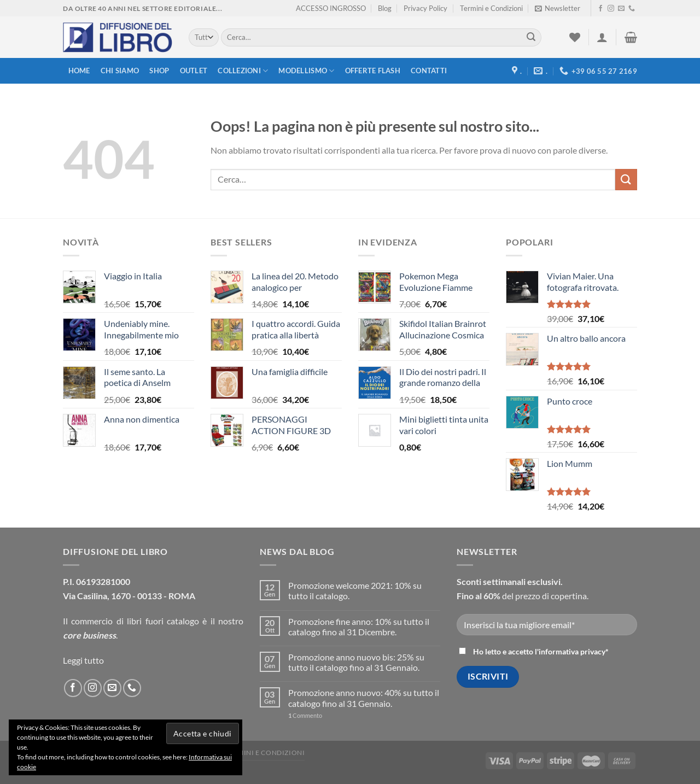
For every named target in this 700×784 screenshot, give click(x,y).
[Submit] (531, 38)
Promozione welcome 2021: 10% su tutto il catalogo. (355, 590)
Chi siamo (120, 71)
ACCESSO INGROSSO (331, 8)
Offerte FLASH (373, 71)
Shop (159, 71)
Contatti (429, 71)
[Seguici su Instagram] (611, 9)
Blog (385, 8)
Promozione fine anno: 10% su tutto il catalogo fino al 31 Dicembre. (359, 627)
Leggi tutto (83, 660)
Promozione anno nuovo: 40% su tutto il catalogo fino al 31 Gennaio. (364, 698)
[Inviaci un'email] (621, 9)
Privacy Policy (425, 8)
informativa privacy (572, 651)
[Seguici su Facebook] (600, 9)
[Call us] (632, 9)
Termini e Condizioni (491, 8)
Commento (305, 715)
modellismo (306, 71)
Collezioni (243, 71)
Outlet (194, 71)
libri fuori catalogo (163, 621)
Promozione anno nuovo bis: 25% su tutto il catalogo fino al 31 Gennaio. (356, 662)
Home (79, 71)
